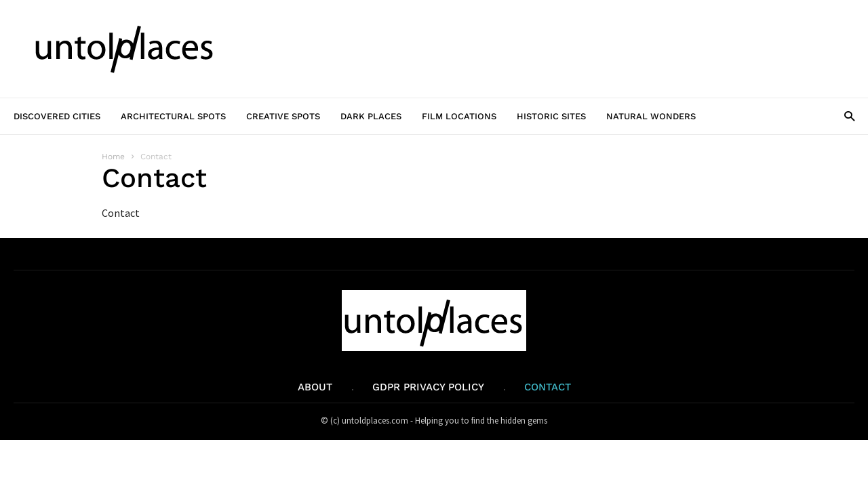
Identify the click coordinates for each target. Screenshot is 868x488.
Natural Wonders (651, 116)
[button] (849, 116)
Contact (548, 387)
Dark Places (371, 116)
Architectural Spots (173, 116)
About (315, 387)
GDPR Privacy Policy (428, 387)
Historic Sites (551, 116)
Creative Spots (283, 116)
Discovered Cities (57, 116)
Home (113, 157)
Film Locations (459, 116)
